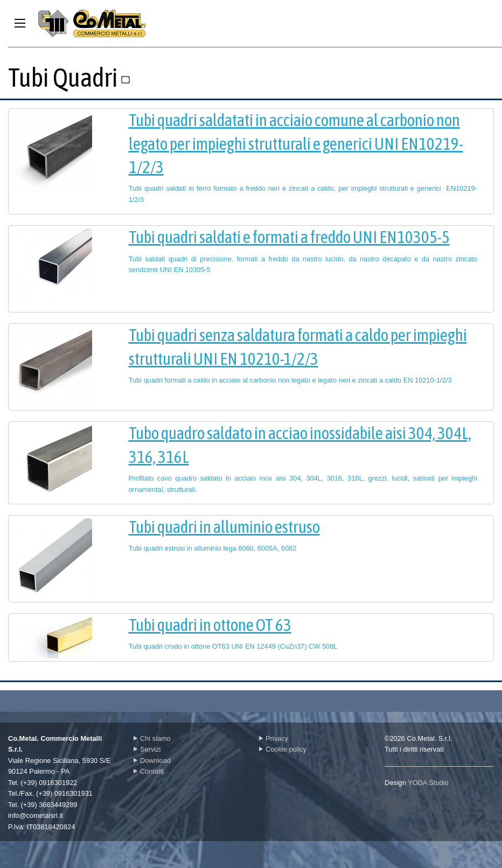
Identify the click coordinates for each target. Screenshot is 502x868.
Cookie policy (283, 749)
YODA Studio (428, 783)
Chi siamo (152, 738)
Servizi (147, 749)
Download (152, 761)
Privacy (274, 738)
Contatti (149, 771)
